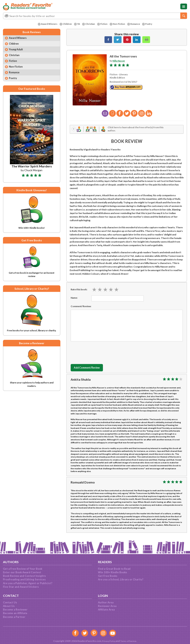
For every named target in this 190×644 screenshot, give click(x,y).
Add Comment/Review (89, 369)
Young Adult (17, 50)
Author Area (106, 602)
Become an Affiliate (15, 613)
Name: (74, 299)
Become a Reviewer (15, 610)
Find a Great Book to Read (114, 569)
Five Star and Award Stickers (21, 587)
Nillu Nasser (119, 61)
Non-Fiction (118, 24)
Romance (135, 24)
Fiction (102, 24)
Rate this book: (79, 290)
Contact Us (10, 602)
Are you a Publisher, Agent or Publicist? (28, 583)
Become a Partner (14, 617)
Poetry (149, 24)
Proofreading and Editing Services (24, 579)
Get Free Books (108, 576)
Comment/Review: (81, 307)
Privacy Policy (107, 641)
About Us (9, 606)
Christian (88, 24)
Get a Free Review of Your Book (23, 569)
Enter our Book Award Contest (22, 572)
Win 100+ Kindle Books (113, 572)
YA (76, 24)
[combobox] (95, 16)
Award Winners (45, 24)
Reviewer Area (107, 606)
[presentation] (101, 353)
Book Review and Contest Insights (24, 576)
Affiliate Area (106, 610)
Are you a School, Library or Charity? (121, 579)
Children (64, 24)
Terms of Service (129, 641)
